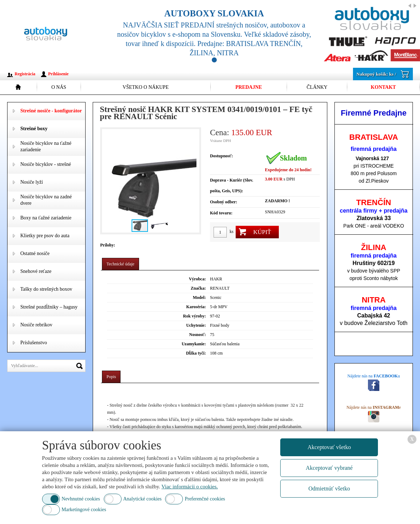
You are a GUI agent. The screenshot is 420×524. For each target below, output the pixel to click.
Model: (199, 297)
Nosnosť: (198, 335)
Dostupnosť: (221, 156)
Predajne (249, 87)
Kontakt (383, 87)
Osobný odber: (224, 202)
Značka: (198, 288)
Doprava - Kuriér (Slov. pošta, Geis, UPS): (232, 185)
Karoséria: (196, 307)
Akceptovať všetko (329, 447)
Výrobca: (198, 279)
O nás (59, 87)
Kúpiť (262, 232)
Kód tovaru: (221, 213)
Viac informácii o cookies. (190, 487)
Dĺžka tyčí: (196, 353)
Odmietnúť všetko (329, 489)
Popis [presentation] (111, 377)
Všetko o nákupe (146, 87)
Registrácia (25, 74)
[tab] (121, 264)
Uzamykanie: (194, 344)
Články (317, 87)
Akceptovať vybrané (329, 468)
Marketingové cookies (84, 510)
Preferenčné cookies (205, 499)
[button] (193, 181)
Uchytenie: (196, 325)
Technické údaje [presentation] (121, 264)
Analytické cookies (143, 499)
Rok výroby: (194, 316)
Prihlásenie (58, 74)
